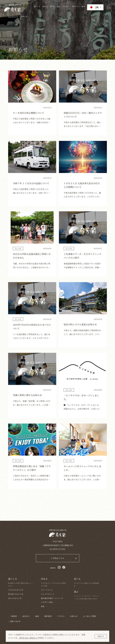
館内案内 (48, 616)
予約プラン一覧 (78, 6)
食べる (52, 6)
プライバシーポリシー (28, 638)
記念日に (26, 616)
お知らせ (74, 616)
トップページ (13, 16)
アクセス (66, 6)
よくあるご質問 (89, 616)
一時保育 (13, 616)
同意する (101, 636)
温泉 (37, 616)
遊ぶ (59, 6)
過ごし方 (37, 6)
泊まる (45, 6)
